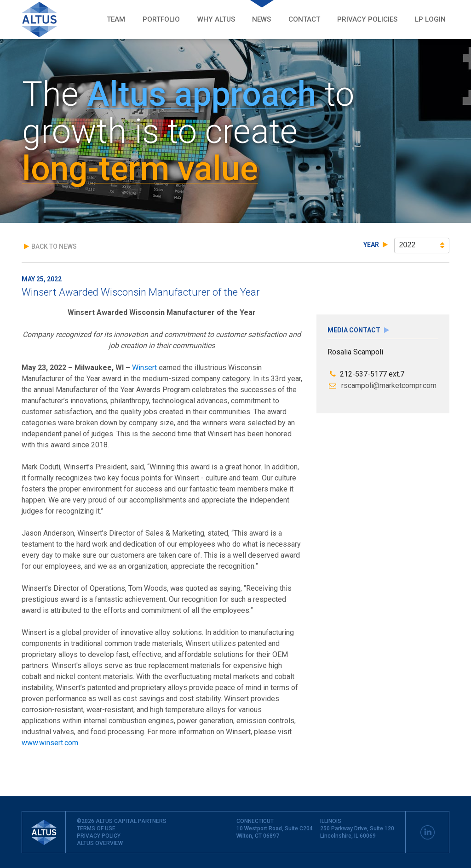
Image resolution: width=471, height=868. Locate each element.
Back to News (50, 246)
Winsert (144, 368)
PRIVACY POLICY (99, 836)
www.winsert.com (50, 743)
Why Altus (216, 19)
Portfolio (161, 19)
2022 (422, 245)
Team (116, 19)
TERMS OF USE (96, 828)
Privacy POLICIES (367, 19)
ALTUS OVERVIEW (100, 843)
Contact (304, 19)
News (261, 19)
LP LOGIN (430, 19)
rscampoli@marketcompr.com (382, 385)
